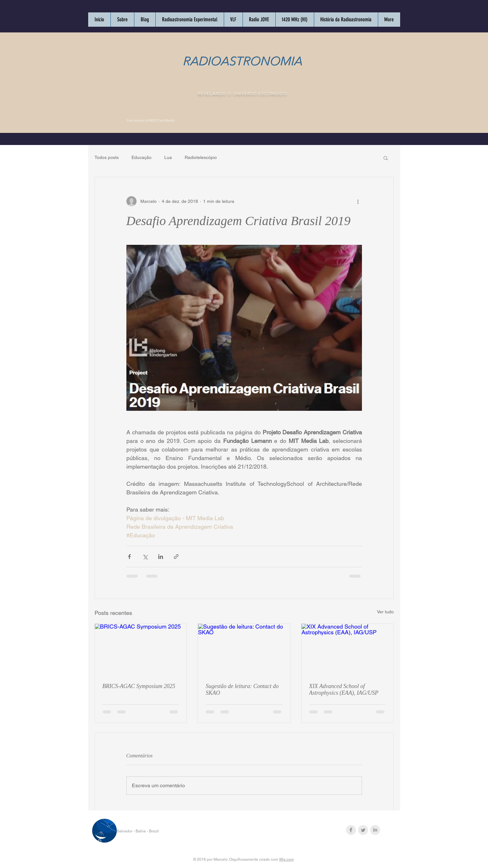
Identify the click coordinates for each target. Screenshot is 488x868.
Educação (141, 157)
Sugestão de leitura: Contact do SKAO (242, 689)
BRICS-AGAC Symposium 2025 (139, 686)
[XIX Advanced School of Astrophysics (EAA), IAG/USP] (347, 650)
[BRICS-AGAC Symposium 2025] (141, 650)
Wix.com (286, 859)
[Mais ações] (358, 201)
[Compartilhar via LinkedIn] (161, 557)
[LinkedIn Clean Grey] (375, 830)
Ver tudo (385, 612)
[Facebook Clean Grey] (351, 830)
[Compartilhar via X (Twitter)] (145, 557)
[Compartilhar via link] (176, 557)
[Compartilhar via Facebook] (129, 557)
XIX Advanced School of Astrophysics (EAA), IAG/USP (344, 689)
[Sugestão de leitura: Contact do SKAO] (244, 650)
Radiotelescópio (201, 157)
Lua (168, 157)
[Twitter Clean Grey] (363, 830)
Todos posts (107, 157)
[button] (386, 158)
